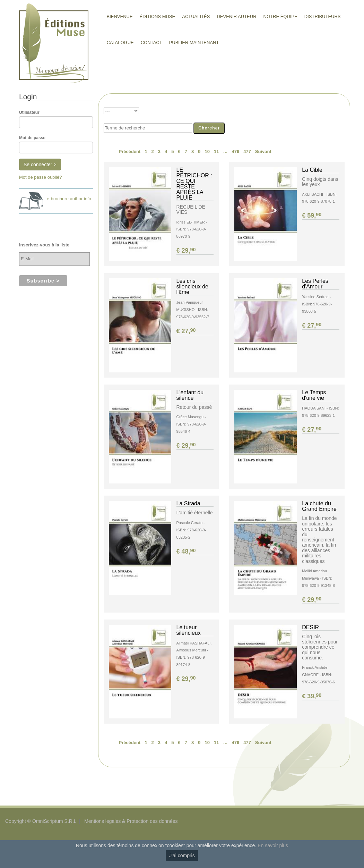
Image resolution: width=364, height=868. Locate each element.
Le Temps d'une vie (314, 395)
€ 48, (187, 551)
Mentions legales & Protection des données (131, 821)
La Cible (312, 170)
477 (247, 151)
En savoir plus (273, 845)
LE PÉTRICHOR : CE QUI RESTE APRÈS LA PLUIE (194, 184)
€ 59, (312, 216)
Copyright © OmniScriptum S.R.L (41, 821)
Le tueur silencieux (189, 630)
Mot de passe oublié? (41, 177)
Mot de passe (32, 138)
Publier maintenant (194, 43)
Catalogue (120, 43)
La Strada (188, 503)
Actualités (196, 16)
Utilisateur (29, 112)
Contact (151, 43)
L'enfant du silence (190, 395)
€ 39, (312, 696)
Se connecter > (40, 165)
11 (216, 151)
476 (235, 151)
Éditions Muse (158, 16)
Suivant (263, 151)
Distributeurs (323, 16)
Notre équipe (280, 16)
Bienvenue (120, 16)
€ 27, (187, 331)
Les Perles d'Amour (315, 284)
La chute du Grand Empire (319, 506)
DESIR (310, 627)
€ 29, (187, 251)
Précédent (130, 151)
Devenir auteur (236, 16)
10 (207, 151)
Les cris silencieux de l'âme (193, 286)
